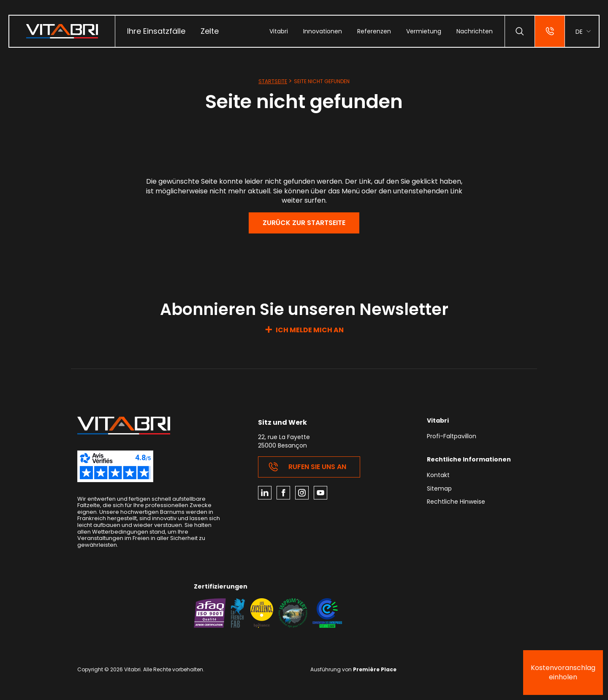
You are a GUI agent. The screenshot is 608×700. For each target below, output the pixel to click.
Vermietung (424, 31)
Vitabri (279, 31)
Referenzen (374, 31)
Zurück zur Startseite (304, 223)
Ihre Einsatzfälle (156, 31)
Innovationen (323, 31)
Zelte (210, 31)
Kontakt (438, 476)
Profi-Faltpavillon (452, 437)
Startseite (273, 81)
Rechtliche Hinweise (456, 502)
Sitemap (439, 489)
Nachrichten (475, 31)
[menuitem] (156, 31)
